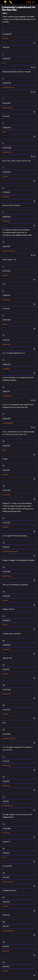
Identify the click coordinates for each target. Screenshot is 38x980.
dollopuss (7, 649)
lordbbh (6, 197)
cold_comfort (8, 882)
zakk (5, 450)
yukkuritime (8, 806)
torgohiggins (8, 423)
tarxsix (5, 971)
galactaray (7, 576)
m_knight (7, 495)
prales (5, 324)
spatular (6, 951)
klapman (6, 786)
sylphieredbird (9, 931)
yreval (5, 600)
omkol (5, 177)
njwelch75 (7, 694)
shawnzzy (7, 766)
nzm (4, 132)
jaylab (5, 275)
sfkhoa (5, 39)
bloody (6, 475)
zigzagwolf (7, 396)
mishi (5, 625)
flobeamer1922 (9, 738)
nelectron (7, 344)
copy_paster (8, 108)
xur (4, 63)
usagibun (6, 369)
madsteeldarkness (10, 552)
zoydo (5, 714)
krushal (6, 906)
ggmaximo (7, 152)
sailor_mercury (9, 251)
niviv (4, 857)
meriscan (6, 300)
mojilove (6, 833)
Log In (30, 2)
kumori (6, 674)
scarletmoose (8, 87)
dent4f (5, 527)
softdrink (6, 221)
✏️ (11, 2)
